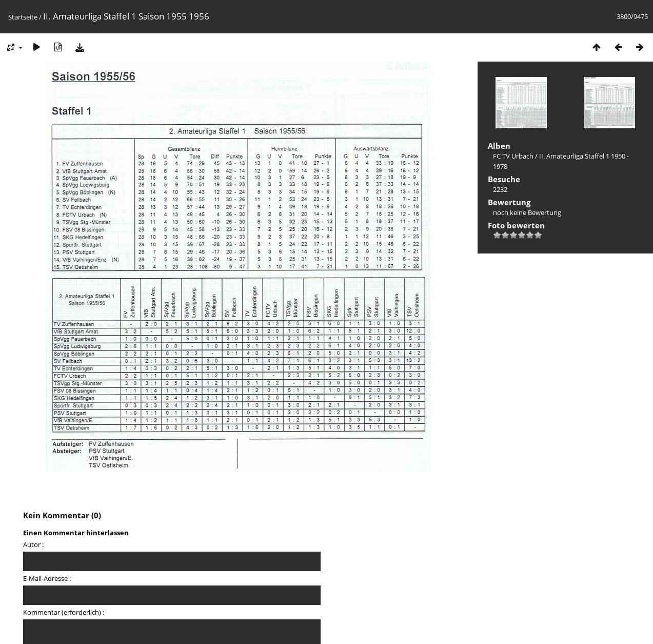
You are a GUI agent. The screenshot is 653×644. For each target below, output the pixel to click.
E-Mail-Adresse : (47, 578)
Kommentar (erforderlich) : (64, 612)
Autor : (33, 544)
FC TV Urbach (513, 156)
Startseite (23, 17)
